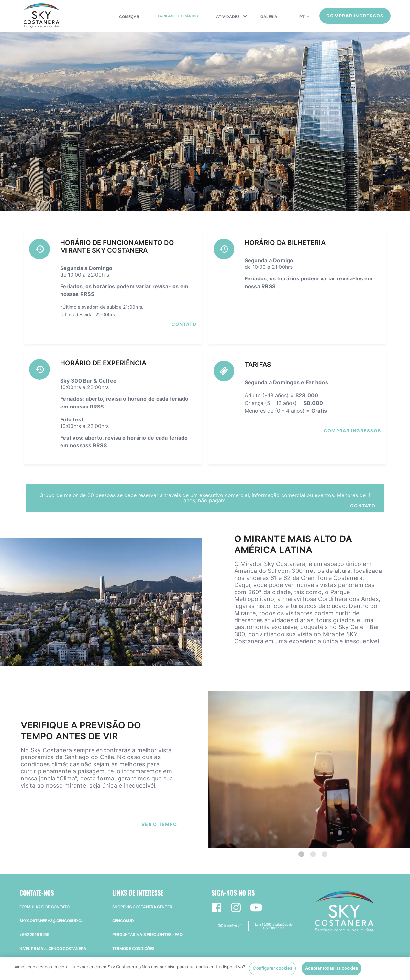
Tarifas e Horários (178, 16)
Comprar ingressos (355, 16)
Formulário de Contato (44, 907)
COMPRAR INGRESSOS (352, 431)
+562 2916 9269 (34, 935)
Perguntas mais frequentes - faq (147, 935)
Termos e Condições (133, 948)
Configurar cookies (272, 972)
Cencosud (123, 921)
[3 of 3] (325, 854)
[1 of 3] (301, 854)
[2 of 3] (313, 854)
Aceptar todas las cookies (332, 972)
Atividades (228, 17)
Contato (184, 324)
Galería (269, 17)
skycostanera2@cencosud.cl (51, 921)
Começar (129, 17)
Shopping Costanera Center (142, 907)
